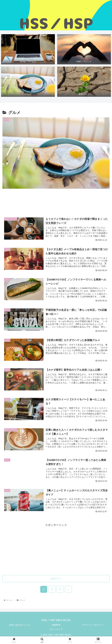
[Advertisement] (56, 203)
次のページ (56, 579)
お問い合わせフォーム (20, 626)
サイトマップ (56, 630)
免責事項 (56, 626)
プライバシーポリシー (92, 626)
